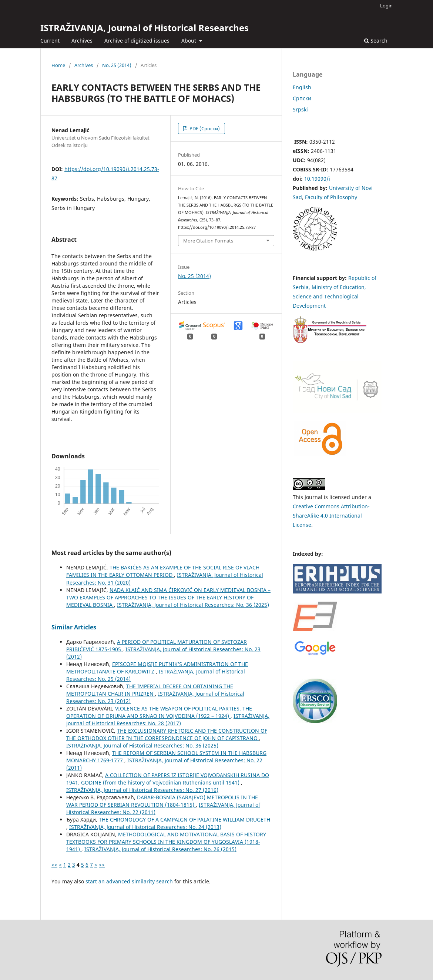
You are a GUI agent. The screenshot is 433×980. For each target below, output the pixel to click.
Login (386, 6)
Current (50, 41)
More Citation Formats (208, 241)
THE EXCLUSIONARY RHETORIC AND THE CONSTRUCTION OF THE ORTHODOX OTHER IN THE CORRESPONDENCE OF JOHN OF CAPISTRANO (167, 734)
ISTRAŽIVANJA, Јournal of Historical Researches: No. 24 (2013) (145, 827)
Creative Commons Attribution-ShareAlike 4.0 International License (331, 516)
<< (54, 865)
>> (102, 865)
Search (376, 41)
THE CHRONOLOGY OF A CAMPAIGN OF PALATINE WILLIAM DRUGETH (184, 820)
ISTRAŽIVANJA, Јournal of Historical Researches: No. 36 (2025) (193, 605)
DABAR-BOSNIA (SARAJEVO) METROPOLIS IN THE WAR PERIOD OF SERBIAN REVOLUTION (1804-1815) (162, 801)
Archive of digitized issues (137, 41)
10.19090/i (317, 179)
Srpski (300, 109)
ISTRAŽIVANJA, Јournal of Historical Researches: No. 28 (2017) (168, 720)
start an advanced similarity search (129, 881)
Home (58, 65)
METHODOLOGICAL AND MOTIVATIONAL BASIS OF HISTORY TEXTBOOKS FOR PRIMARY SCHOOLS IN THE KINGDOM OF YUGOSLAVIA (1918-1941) (166, 842)
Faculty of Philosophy (331, 197)
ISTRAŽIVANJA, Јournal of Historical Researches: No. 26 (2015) (160, 849)
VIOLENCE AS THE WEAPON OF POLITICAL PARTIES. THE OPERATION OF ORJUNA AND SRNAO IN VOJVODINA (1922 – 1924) (159, 712)
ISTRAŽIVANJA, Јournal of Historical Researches (145, 28)
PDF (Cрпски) (204, 128)
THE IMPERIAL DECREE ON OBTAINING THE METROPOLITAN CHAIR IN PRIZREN (150, 690)
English (302, 87)
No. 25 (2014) (117, 65)
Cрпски (302, 98)
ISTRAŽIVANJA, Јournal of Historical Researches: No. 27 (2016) (142, 790)
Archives (82, 41)
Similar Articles (74, 627)
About (189, 41)
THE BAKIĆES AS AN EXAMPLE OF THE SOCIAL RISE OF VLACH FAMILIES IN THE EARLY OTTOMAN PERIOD (163, 571)
